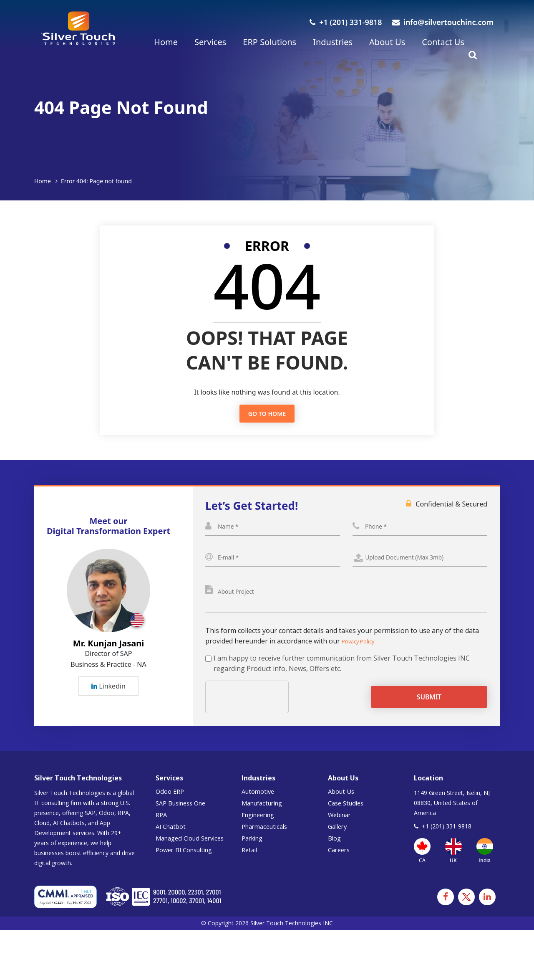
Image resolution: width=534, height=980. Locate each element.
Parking (254, 848)
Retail (250, 860)
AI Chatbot (172, 836)
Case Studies (348, 813)
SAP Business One (184, 813)
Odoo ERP (171, 801)
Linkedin (108, 691)
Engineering (261, 825)
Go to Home (267, 414)
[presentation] (269, 707)
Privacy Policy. (363, 651)
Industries (333, 42)
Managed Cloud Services (194, 848)
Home (166, 42)
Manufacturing (265, 813)
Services (210, 42)
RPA (162, 825)
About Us (387, 42)
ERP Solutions (270, 42)
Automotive (260, 801)
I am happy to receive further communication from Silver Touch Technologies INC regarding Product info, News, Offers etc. (342, 673)
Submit (438, 707)
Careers (340, 860)
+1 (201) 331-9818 (346, 22)
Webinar (341, 825)
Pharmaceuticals (267, 836)
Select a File (420, 562)
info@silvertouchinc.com (443, 22)
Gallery (339, 836)
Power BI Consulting (188, 860)
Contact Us (443, 42)
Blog (335, 848)
